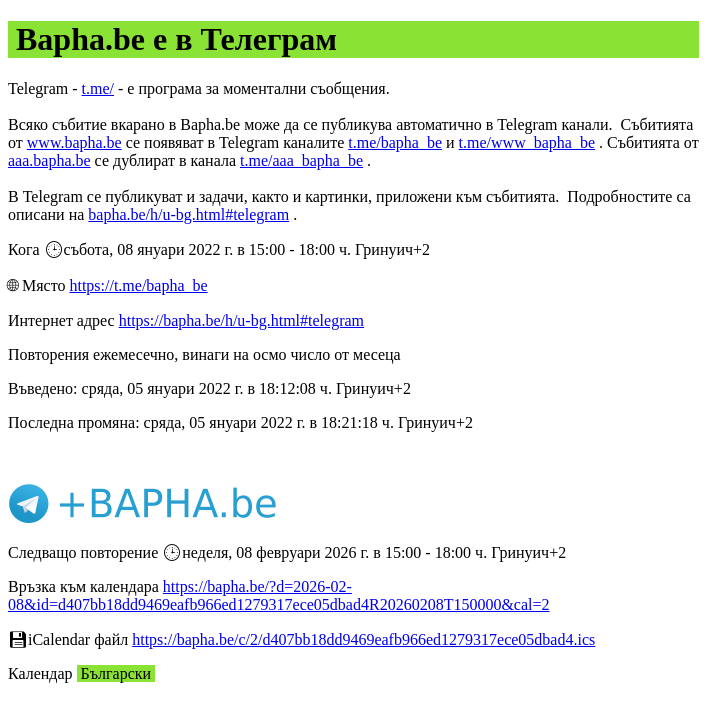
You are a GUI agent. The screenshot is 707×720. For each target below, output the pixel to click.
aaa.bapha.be (49, 160)
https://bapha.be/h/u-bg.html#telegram (241, 320)
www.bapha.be (74, 142)
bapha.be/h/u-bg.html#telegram (188, 214)
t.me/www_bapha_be (527, 142)
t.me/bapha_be (395, 142)
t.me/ (98, 88)
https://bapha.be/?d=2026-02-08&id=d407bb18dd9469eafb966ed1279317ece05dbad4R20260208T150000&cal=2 (279, 595)
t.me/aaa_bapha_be (301, 160)
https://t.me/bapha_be (138, 285)
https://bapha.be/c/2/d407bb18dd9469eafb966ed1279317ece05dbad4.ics (363, 639)
